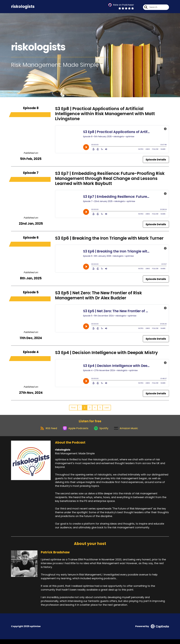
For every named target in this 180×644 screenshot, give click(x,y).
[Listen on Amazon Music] (128, 433)
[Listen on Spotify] (102, 433)
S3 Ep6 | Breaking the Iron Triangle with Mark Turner (109, 240)
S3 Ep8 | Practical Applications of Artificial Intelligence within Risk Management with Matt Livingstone (105, 116)
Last (107, 410)
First (73, 410)
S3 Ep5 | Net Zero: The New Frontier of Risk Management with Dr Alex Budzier (99, 298)
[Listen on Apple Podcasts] (74, 433)
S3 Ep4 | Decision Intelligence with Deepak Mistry (106, 355)
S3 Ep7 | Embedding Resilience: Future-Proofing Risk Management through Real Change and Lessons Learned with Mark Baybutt (110, 181)
